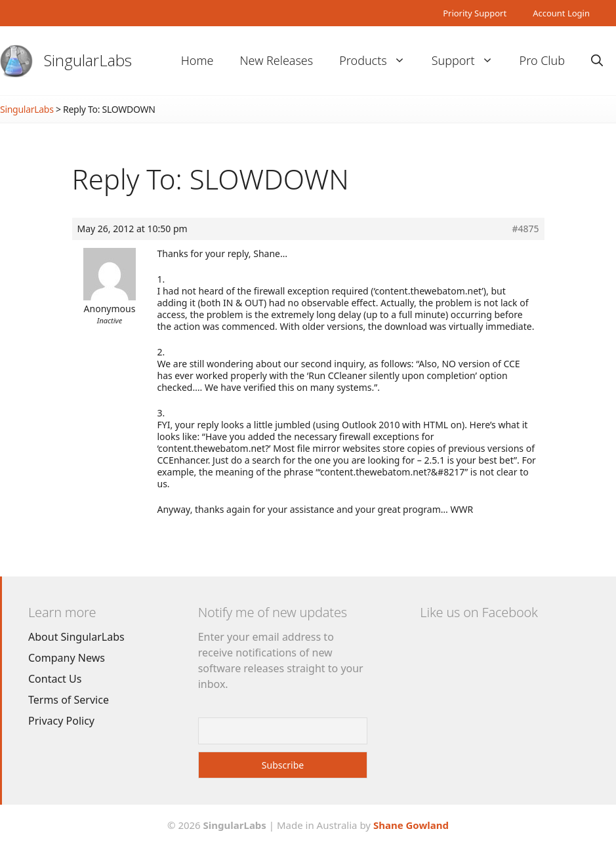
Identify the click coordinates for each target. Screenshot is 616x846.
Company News (67, 658)
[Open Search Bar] (597, 61)
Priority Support (475, 13)
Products (379, 61)
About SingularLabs (76, 637)
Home (197, 60)
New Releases (276, 60)
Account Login (561, 13)
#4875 (525, 229)
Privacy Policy (61, 721)
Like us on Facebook (479, 612)
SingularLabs (88, 60)
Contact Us (55, 679)
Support (469, 61)
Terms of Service (69, 700)
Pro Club (542, 60)
